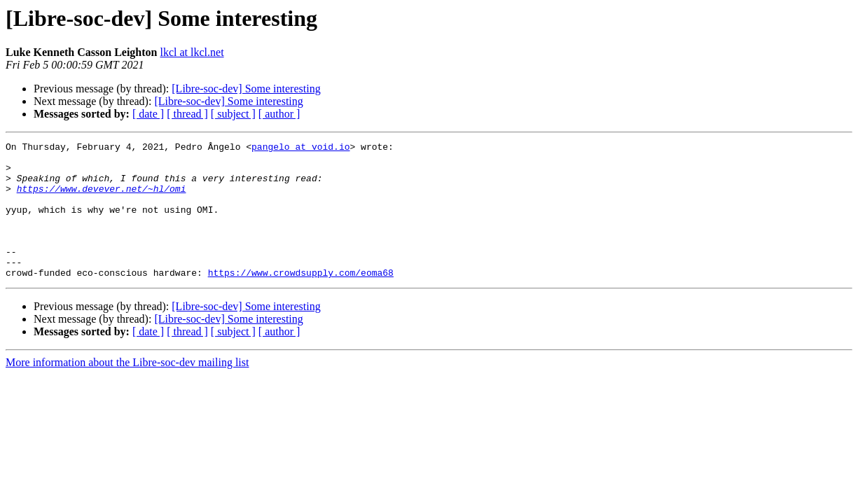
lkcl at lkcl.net (192, 52)
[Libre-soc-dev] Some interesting (246, 89)
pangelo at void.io (300, 148)
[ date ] (148, 114)
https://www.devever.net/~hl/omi (102, 199)
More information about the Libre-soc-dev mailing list (127, 390)
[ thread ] (187, 114)
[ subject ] (233, 114)
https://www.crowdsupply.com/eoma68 (301, 300)
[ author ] (279, 114)
